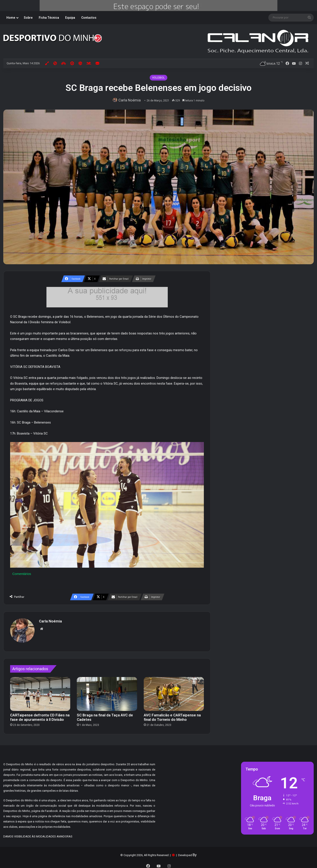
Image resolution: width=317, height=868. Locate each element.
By (195, 853)
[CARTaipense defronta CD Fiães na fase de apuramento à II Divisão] (40, 692)
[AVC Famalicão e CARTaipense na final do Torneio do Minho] (174, 692)
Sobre (28, 18)
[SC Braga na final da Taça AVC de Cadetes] (107, 692)
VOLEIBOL (158, 78)
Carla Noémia (131, 100)
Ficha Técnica (49, 18)
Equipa (70, 18)
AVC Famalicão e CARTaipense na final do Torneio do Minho (172, 715)
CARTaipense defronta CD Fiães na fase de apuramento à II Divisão (40, 715)
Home (11, 18)
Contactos (89, 18)
